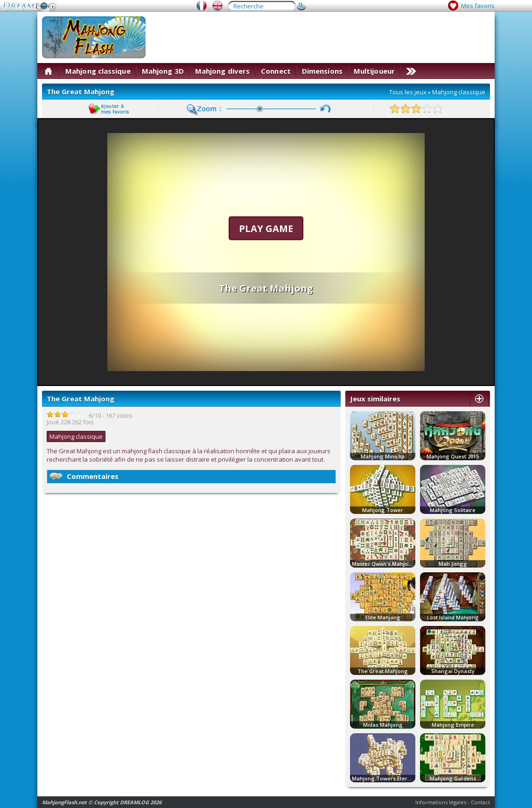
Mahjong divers (222, 71)
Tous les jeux (408, 92)
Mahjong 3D (163, 71)
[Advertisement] (367, 82)
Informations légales (441, 802)
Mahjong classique (98, 71)
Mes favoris (478, 6)
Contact (480, 802)
